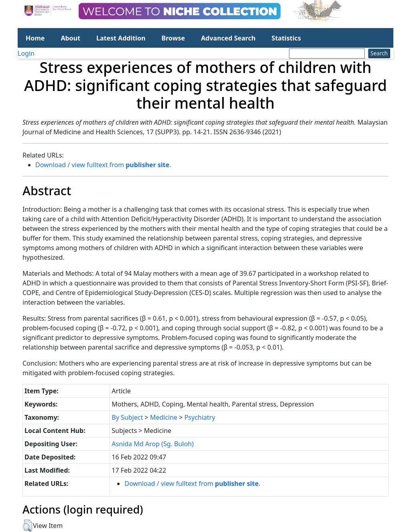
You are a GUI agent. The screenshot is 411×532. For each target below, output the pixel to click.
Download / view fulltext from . (103, 165)
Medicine (164, 417)
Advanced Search (228, 38)
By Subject (127, 417)
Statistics (286, 38)
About (70, 38)
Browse (173, 38)
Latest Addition (121, 38)
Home (35, 38)
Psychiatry (200, 417)
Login (26, 53)
